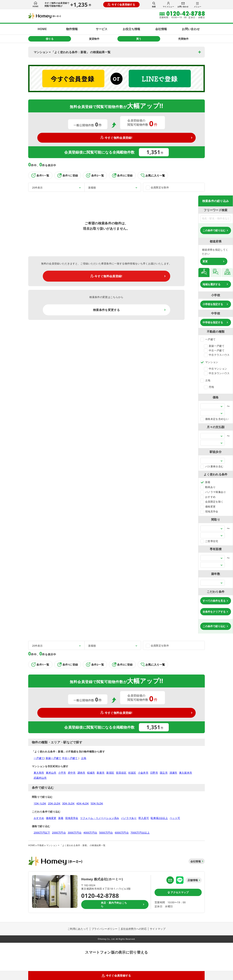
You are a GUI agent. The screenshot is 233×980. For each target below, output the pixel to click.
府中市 (72, 773)
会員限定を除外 (157, 188)
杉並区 (132, 773)
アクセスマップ (178, 892)
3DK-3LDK (68, 803)
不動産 (41, 845)
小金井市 (143, 773)
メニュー (198, 5)
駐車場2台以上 (159, 818)
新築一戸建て (214, 346)
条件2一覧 (95, 175)
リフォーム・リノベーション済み (100, 818)
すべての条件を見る (214, 601)
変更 (205, 261)
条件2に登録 (122, 175)
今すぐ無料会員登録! (116, 138)
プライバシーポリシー (105, 929)
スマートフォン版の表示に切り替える (116, 952)
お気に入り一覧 (153, 176)
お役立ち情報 (131, 29)
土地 (205, 380)
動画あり (208, 487)
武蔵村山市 (40, 778)
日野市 (154, 773)
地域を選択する (212, 284)
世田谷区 (121, 773)
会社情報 (161, 29)
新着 (205, 482)
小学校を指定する (213, 304)
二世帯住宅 (209, 541)
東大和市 (39, 773)
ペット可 (175, 818)
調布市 (81, 773)
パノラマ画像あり (213, 492)
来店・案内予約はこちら (114, 904)
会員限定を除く (212, 502)
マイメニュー (168, 5)
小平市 (62, 773)
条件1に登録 (68, 175)
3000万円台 (75, 833)
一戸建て (208, 339)
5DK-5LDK (97, 803)
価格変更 (208, 506)
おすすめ (208, 497)
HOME (35, 5)
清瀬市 (173, 773)
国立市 (164, 773)
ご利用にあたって (78, 929)
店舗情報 (193, 880)
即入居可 (144, 818)
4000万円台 (90, 833)
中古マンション (215, 369)
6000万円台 (122, 833)
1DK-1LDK (40, 803)
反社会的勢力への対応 (134, 929)
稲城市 (91, 773)
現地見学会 (209, 511)
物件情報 (72, 29)
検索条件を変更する (106, 310)
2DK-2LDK (54, 803)
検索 (154, 5)
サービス (102, 29)
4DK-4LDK (83, 803)
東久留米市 (186, 773)
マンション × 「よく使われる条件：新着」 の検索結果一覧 (72, 52)
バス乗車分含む (212, 466)
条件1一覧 (40, 175)
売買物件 (183, 39)
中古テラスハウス (217, 355)
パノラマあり (129, 818)
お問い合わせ (183, 5)
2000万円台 (59, 833)
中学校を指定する (213, 322)
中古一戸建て (214, 350)
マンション (209, 362)
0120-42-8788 (100, 896)
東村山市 (51, 773)
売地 (209, 387)
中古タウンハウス (217, 373)
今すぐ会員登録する (121, 4)
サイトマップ (158, 929)
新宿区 (110, 773)
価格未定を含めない (214, 419)
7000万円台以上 (140, 833)
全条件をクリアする (214, 612)
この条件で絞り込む (214, 230)
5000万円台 (106, 833)
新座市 (101, 773)
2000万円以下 (42, 833)
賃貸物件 (94, 39)
